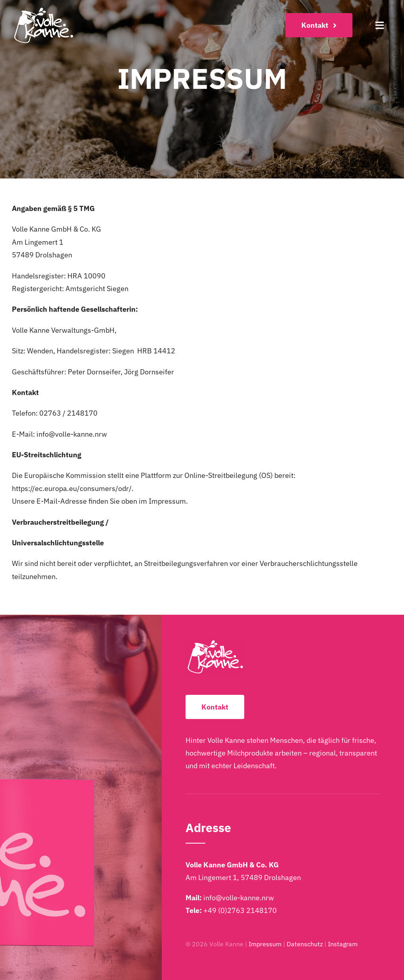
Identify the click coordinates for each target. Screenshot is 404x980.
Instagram (343, 944)
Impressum (265, 944)
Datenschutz (305, 944)
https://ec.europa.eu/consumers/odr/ (72, 488)
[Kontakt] (319, 25)
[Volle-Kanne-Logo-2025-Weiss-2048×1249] (44, 9)
